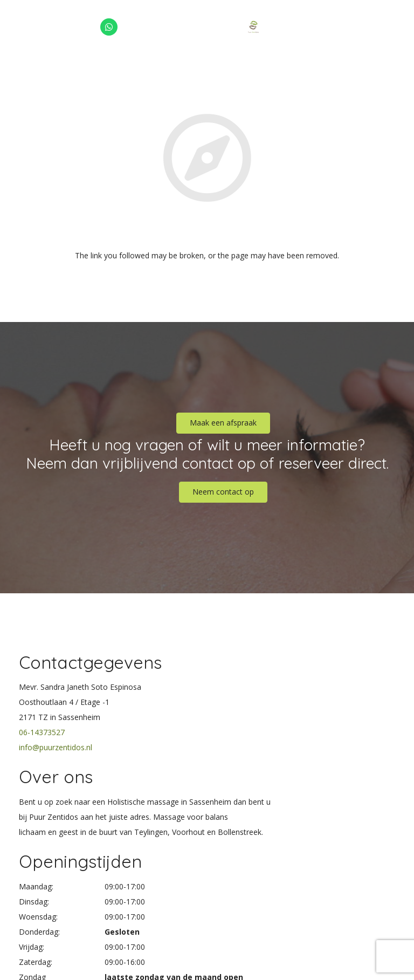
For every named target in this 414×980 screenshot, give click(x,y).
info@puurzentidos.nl (56, 747)
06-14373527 (42, 732)
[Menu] (401, 27)
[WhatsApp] (109, 27)
